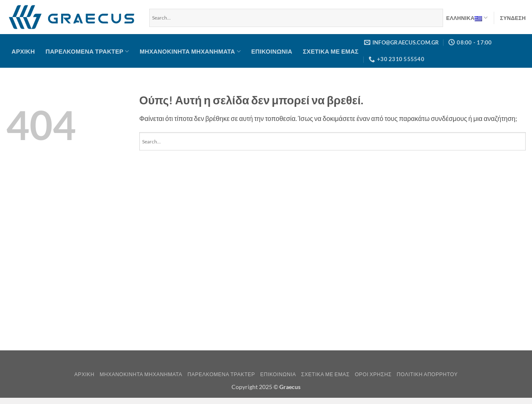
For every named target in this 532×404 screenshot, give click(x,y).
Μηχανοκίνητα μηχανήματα (190, 51)
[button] (513, 18)
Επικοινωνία (272, 51)
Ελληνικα (467, 18)
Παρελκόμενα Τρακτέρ (87, 51)
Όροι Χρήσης (373, 374)
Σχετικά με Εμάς (331, 51)
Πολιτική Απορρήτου (427, 374)
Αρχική (23, 51)
